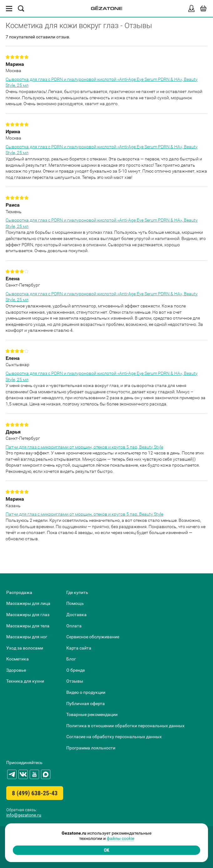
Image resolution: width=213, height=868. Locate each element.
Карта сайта (79, 648)
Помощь (75, 603)
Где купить (77, 592)
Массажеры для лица (28, 603)
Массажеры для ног (27, 637)
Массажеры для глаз (28, 615)
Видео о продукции (86, 692)
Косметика (18, 659)
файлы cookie (120, 838)
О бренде (76, 670)
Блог (71, 659)
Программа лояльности (91, 748)
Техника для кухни (25, 681)
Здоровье (16, 670)
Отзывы (75, 681)
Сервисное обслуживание (93, 637)
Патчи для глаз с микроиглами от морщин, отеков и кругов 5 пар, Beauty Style (84, 447)
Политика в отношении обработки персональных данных (125, 726)
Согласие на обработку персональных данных (114, 737)
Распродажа (19, 592)
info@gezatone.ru (24, 815)
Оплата (74, 626)
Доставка (76, 615)
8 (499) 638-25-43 (35, 793)
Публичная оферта (86, 704)
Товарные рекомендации (92, 714)
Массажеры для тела (28, 626)
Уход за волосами (25, 648)
